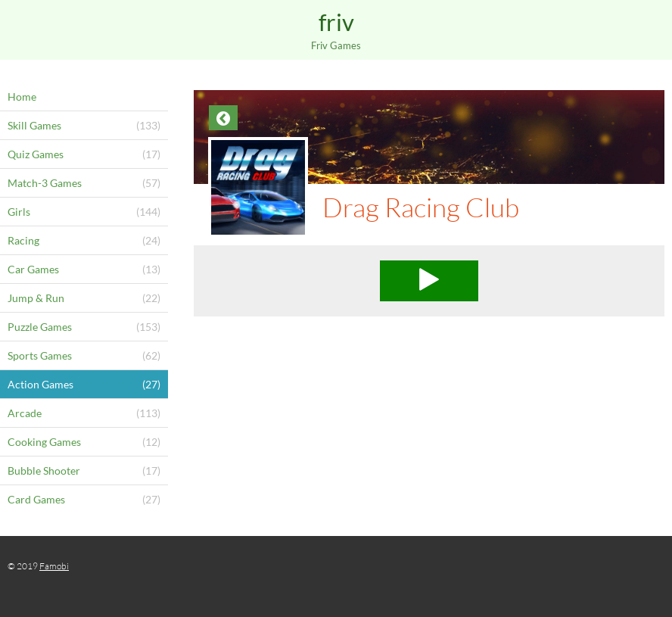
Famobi (54, 566)
